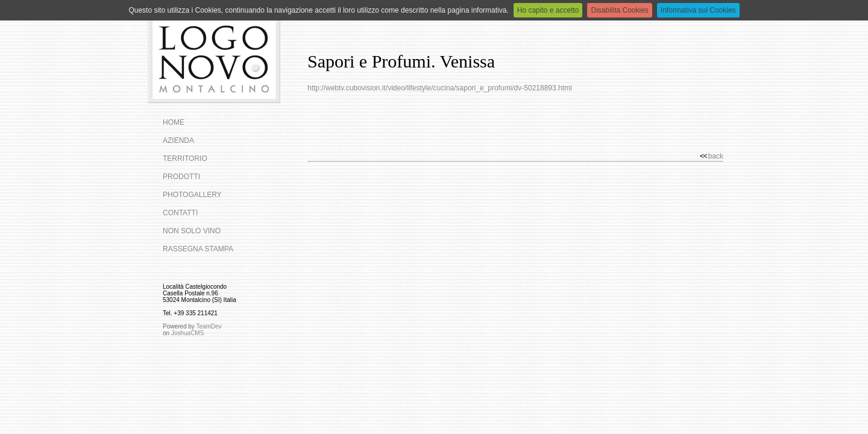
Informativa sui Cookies (698, 10)
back (712, 156)
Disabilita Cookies (619, 10)
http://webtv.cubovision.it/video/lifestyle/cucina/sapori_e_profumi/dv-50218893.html (440, 88)
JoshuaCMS (187, 333)
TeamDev (209, 326)
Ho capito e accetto (548, 10)
